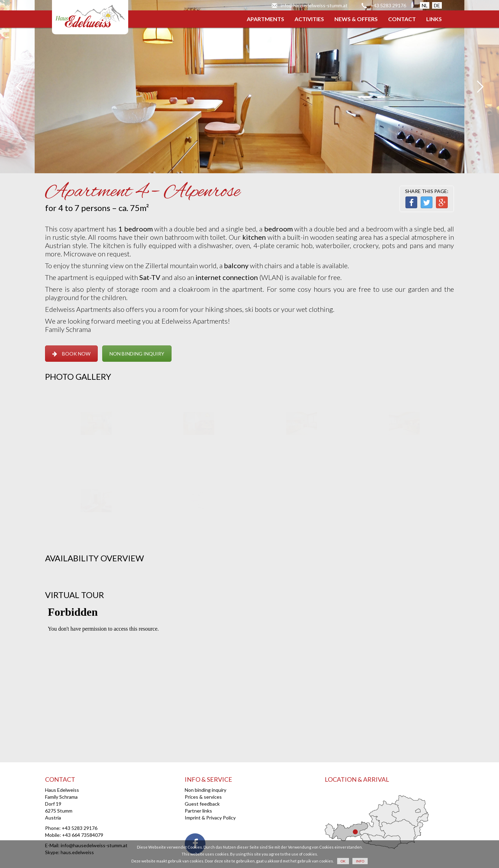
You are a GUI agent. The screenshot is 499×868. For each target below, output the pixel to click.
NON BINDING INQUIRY (137, 354)
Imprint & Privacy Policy (210, 818)
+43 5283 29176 (388, 5)
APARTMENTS (265, 19)
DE (437, 5)
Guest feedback (202, 804)
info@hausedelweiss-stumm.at (314, 5)
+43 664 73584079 (83, 835)
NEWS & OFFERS (356, 19)
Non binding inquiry (205, 790)
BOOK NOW (71, 354)
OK (343, 861)
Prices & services (203, 797)
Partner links (198, 811)
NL (425, 5)
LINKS (434, 19)
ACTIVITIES (309, 19)
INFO (360, 861)
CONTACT (402, 19)
